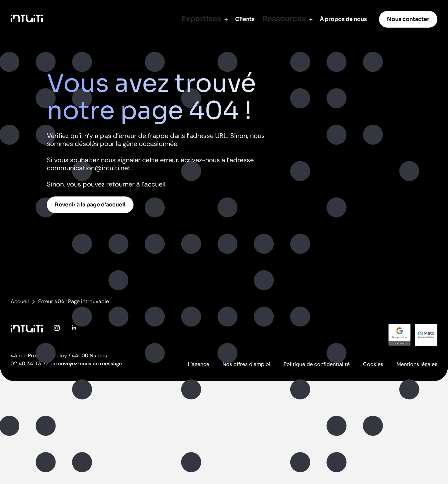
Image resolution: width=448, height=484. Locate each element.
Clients (250, 19)
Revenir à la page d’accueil (90, 205)
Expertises (212, 19)
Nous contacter (408, 19)
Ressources (290, 19)
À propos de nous (343, 19)
